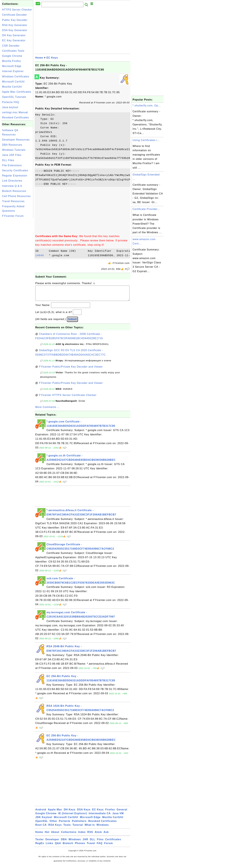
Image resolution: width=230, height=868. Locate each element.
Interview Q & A (12, 186)
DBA (64, 843)
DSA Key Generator (15, 30)
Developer (52, 843)
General (122, 813)
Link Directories (12, 181)
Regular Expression (15, 176)
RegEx (40, 846)
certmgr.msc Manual (15, 112)
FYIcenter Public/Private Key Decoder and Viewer (71, 370)
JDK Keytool (44, 820)
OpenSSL (42, 824)
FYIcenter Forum (13, 216)
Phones (80, 846)
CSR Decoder (11, 46)
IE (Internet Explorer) (73, 817)
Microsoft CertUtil (13, 82)
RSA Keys (55, 828)
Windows (103, 828)
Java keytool (10, 107)
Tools (67, 828)
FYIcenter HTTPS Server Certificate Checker (68, 398)
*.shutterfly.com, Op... (147, 106)
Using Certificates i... (146, 140)
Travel (91, 846)
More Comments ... (48, 410)
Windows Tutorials (14, 150)
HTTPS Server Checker (17, 10)
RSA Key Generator (15, 25)
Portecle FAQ (11, 102)
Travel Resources (13, 201)
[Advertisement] (17, 267)
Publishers (79, 824)
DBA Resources (12, 145)
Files (100, 843)
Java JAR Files (12, 155)
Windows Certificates (16, 76)
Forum (109, 846)
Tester (40, 843)
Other (53, 824)
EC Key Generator (14, 40)
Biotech (68, 846)
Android (41, 813)
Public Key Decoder (15, 20)
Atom (98, 835)
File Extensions (12, 165)
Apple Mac (55, 813)
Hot (47, 835)
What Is (90, 828)
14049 (41, 256)
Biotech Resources (14, 191)
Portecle (65, 824)
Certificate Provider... (146, 209)
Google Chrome (12, 56)
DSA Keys (84, 813)
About (55, 835)
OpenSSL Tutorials (14, 97)
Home (39, 58)
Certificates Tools (13, 51)
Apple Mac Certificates (17, 92)
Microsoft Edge (12, 66)
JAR (85, 843)
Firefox (110, 813)
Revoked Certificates (15, 117)
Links (49, 846)
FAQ (100, 846)
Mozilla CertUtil (12, 87)
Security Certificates (15, 170)
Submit (72, 322)
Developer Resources (16, 140)
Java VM (118, 817)
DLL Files (8, 160)
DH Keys (70, 813)
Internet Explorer (13, 71)
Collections (69, 835)
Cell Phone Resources (16, 196)
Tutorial (78, 828)
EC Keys (52, 58)
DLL (92, 843)
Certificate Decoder (15, 15)
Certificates (113, 843)
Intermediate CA (100, 817)
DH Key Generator (14, 35)
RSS (90, 835)
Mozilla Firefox (11, 61)
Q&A (58, 846)
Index (82, 835)
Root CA (41, 828)
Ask (106, 835)
